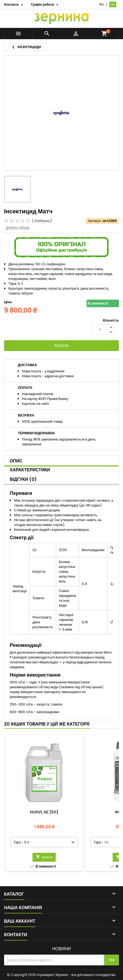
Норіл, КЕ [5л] (44, 812)
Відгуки (23, 479)
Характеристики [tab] (30, 470)
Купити (61, 345)
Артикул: (95, 221)
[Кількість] (100, 330)
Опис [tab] (16, 461)
